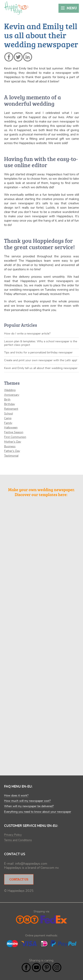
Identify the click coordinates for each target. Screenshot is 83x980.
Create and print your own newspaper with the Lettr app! (41, 360)
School (8, 414)
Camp (8, 418)
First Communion (15, 437)
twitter (18, 57)
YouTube (36, 967)
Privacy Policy (13, 835)
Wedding (10, 390)
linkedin (28, 57)
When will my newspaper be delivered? (29, 806)
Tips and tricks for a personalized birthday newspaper (38, 353)
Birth (7, 400)
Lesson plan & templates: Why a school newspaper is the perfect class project (41, 343)
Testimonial (11, 456)
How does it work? (16, 796)
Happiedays (16, 8)
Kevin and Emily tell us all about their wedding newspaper (41, 368)
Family (8, 423)
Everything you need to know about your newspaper (38, 812)
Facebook (26, 967)
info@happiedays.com (31, 864)
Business (10, 447)
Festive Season (14, 432)
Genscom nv (49, 868)
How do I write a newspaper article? (27, 334)
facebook (9, 57)
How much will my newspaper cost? (27, 801)
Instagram (57, 967)
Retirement (11, 409)
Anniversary (12, 395)
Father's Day (12, 451)
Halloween (11, 428)
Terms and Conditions (18, 840)
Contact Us (19, 879)
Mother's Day (13, 442)
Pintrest (47, 967)
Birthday (10, 404)
